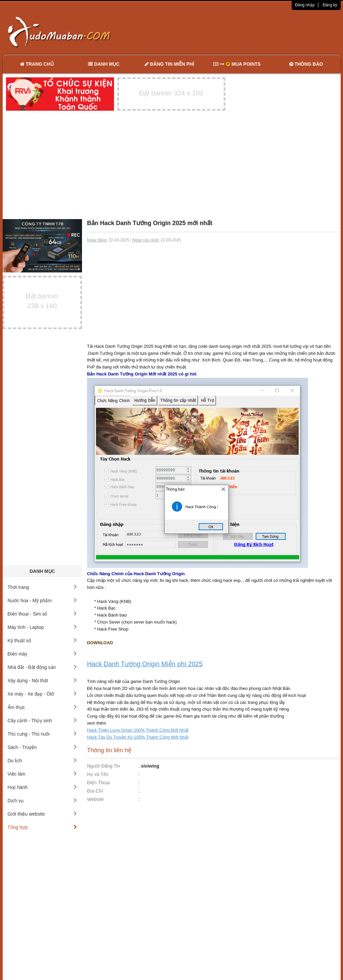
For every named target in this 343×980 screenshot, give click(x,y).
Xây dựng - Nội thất (42, 681)
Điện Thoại (98, 783)
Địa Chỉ (95, 791)
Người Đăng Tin (103, 766)
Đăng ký (330, 5)
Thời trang (42, 587)
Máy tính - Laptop (42, 627)
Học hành (42, 787)
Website (95, 799)
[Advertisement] (242, 32)
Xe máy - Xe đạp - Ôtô (42, 694)
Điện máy (42, 654)
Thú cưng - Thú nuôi (42, 734)
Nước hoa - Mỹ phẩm (42, 601)
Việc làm (42, 774)
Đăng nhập (305, 5)
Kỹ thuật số (42, 641)
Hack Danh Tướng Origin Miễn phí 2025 (145, 664)
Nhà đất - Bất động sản (42, 667)
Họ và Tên (98, 774)
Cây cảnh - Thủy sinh (42, 721)
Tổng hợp (42, 827)
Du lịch (42, 761)
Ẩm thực (42, 707)
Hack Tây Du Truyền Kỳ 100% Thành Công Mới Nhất (138, 737)
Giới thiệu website (42, 814)
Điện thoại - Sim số (42, 614)
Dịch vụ (42, 801)
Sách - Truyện (42, 747)
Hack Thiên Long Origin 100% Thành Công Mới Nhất (138, 730)
